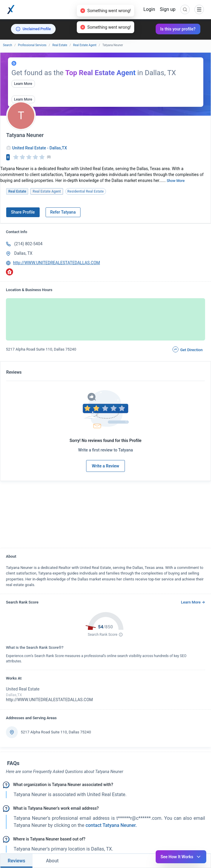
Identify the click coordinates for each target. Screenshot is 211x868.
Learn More (23, 84)
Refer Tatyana (63, 212)
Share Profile (23, 212)
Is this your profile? (178, 29)
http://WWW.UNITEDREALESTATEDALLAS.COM (57, 263)
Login (149, 9)
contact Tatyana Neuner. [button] (111, 825)
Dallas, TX (23, 253)
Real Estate (60, 45)
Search (8, 45)
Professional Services (32, 45)
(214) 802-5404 (28, 244)
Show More (176, 181)
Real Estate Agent (85, 45)
